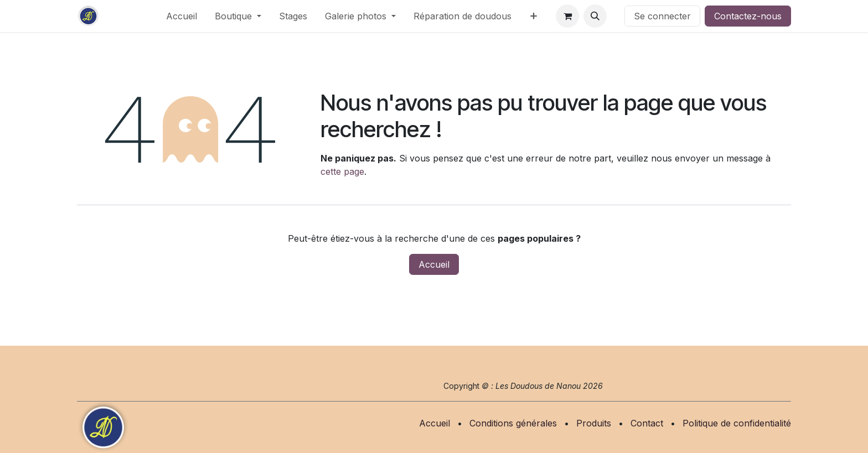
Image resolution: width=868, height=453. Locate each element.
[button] (595, 16)
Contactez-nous (748, 16)
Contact (647, 423)
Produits (594, 423)
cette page (342, 171)
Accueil (434, 264)
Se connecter (662, 16)
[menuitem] (182, 16)
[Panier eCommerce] (567, 16)
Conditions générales (513, 423)
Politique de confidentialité (737, 423)
